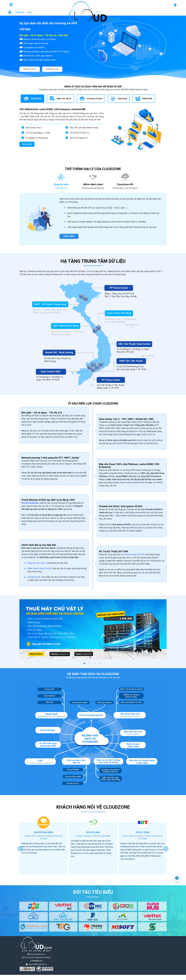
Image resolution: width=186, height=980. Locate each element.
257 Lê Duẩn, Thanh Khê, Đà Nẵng (36, 958)
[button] (84, 663)
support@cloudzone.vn (36, 964)
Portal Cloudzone (30, 503)
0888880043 (36, 961)
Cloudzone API (34, 577)
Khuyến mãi (20, 12)
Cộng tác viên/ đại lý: (37, 563)
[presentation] (20, 849)
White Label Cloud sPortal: (39, 568)
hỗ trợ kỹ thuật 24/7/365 (135, 554)
